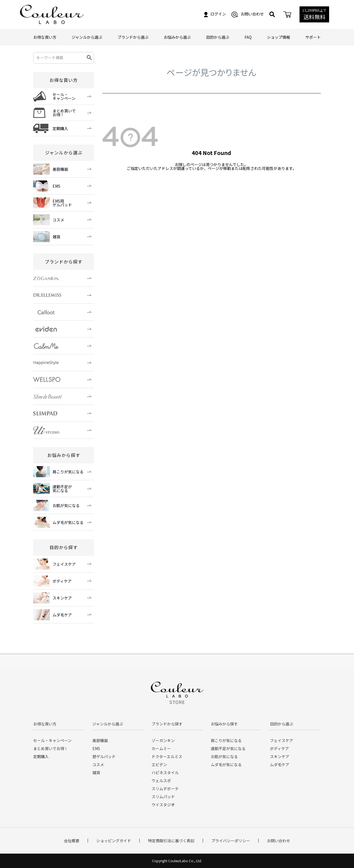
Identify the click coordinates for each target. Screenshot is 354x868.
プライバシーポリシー (231, 841)
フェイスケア (282, 740)
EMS (96, 748)
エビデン (159, 764)
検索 (89, 58)
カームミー (161, 748)
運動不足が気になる (228, 748)
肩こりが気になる (226, 740)
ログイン (215, 14)
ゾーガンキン (163, 740)
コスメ (98, 764)
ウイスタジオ (163, 805)
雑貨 (96, 773)
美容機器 (100, 740)
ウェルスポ (161, 781)
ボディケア (279, 748)
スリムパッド (163, 797)
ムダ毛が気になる (226, 764)
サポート (313, 37)
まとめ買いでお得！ (51, 748)
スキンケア (280, 756)
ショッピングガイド (114, 841)
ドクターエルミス (167, 756)
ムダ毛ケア (280, 764)
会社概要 (72, 841)
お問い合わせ (248, 14)
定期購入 (41, 756)
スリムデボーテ (165, 789)
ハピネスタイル (165, 773)
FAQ (248, 37)
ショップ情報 (278, 37)
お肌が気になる (224, 756)
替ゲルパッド (104, 756)
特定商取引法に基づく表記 (171, 841)
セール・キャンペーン (52, 740)
